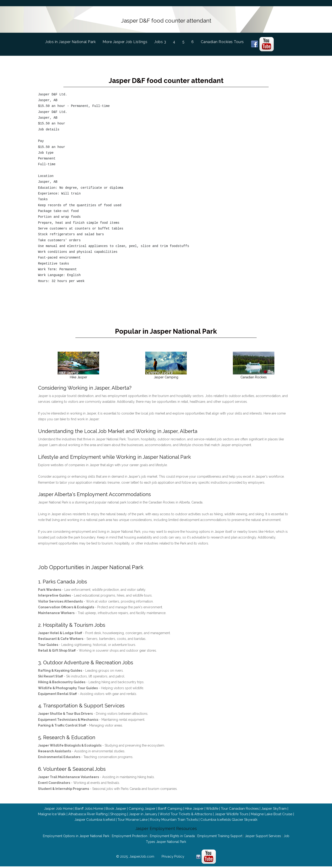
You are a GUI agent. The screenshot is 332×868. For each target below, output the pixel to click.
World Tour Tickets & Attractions (186, 809)
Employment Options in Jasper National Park (76, 830)
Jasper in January (143, 809)
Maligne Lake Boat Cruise (272, 809)
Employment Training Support (220, 830)
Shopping (118, 809)
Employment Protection (130, 830)
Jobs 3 (160, 40)
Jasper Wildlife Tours (231, 809)
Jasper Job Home (58, 803)
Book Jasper (116, 803)
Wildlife (212, 803)
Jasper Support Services (263, 830)
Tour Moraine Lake (133, 814)
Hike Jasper (194, 803)
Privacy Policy (173, 851)
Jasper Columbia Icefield (95, 814)
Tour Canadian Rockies (240, 803)
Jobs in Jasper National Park (74, 40)
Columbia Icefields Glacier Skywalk (229, 814)
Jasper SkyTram (274, 803)
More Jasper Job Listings (125, 40)
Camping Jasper (142, 803)
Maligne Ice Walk (52, 809)
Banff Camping (170, 803)
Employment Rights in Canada (172, 830)
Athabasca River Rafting (88, 809)
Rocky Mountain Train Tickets (174, 814)
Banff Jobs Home (89, 803)
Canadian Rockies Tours (222, 40)
